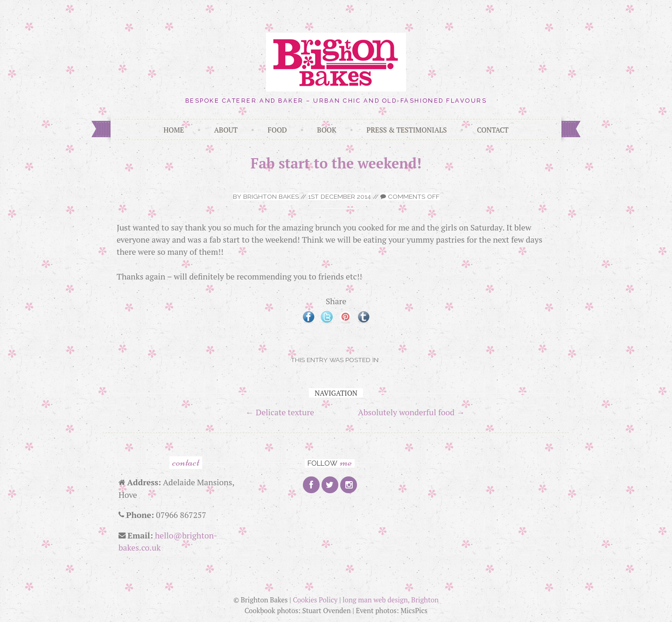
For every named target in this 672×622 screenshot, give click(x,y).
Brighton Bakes (271, 196)
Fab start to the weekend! (336, 163)
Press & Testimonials (406, 130)
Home (174, 130)
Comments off (410, 196)
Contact (493, 130)
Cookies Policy (315, 600)
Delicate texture (280, 412)
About (226, 130)
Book (326, 130)
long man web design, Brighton (391, 600)
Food (277, 130)
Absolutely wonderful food (411, 412)
